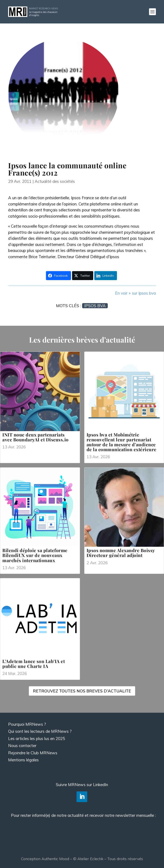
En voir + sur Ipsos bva (135, 293)
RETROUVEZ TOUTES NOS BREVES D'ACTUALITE (82, 691)
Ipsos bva (95, 306)
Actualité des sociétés (55, 181)
